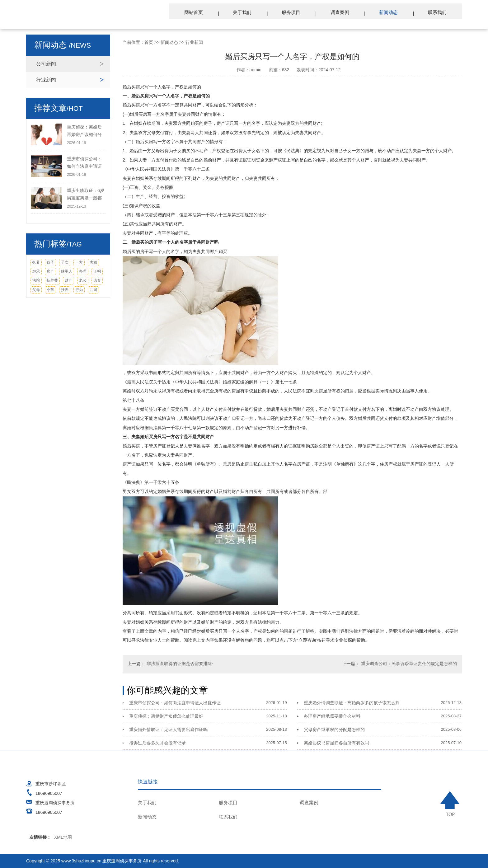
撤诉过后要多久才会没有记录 (157, 743)
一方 (79, 262)
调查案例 (345, 13)
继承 (36, 271)
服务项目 (298, 13)
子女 (65, 262)
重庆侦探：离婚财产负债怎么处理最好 (166, 716)
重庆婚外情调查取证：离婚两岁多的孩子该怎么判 (352, 703)
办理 (83, 271)
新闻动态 (392, 13)
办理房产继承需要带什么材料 (332, 716)
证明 (97, 271)
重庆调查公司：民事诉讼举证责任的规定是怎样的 (409, 664)
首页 (149, 42)
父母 (36, 290)
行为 (79, 290)
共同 (93, 290)
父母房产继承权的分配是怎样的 (334, 730)
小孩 (50, 290)
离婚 (93, 262)
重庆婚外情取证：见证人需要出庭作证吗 (168, 730)
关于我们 (252, 13)
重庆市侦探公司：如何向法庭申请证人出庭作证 (175, 703)
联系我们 (439, 13)
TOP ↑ (451, 804)
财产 (68, 280)
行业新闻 (46, 80)
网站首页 (205, 13)
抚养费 (52, 280)
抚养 (36, 262)
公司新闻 (46, 64)
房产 (50, 271)
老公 (83, 280)
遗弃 (97, 280)
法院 (36, 280)
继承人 (67, 271)
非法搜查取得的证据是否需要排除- (180, 664)
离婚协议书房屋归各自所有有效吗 (336, 743)
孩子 (50, 262)
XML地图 (63, 837)
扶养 (65, 290)
